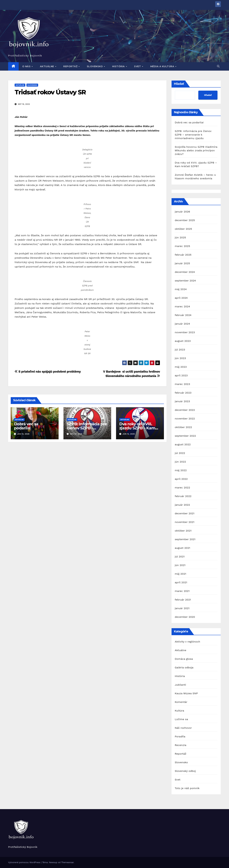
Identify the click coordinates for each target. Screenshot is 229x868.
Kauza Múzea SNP (186, 693)
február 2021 (183, 600)
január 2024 (182, 324)
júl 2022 (180, 453)
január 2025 (182, 263)
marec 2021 (182, 591)
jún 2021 (180, 565)
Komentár (181, 702)
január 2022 (182, 505)
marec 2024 (182, 306)
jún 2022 (180, 462)
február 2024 (183, 315)
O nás (27, 66)
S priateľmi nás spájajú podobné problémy (48, 372)
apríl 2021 (181, 582)
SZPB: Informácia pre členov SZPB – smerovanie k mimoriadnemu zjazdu (193, 135)
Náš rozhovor (183, 728)
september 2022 (185, 436)
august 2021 (183, 548)
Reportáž (71, 66)
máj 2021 (180, 574)
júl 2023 (180, 350)
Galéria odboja (184, 667)
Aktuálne (47, 66)
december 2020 (185, 617)
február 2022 (183, 496)
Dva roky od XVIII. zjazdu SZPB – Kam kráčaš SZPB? (137, 428)
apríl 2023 (181, 375)
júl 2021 (180, 557)
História (119, 66)
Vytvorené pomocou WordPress (25, 862)
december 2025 (185, 220)
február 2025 (183, 255)
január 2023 (182, 401)
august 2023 (183, 341)
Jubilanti (180, 685)
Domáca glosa (184, 659)
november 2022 (185, 419)
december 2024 (185, 272)
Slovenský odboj (185, 771)
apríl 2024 (181, 298)
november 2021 (185, 522)
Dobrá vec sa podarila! (26, 426)
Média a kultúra (163, 66)
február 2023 (183, 393)
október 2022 (183, 427)
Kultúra (179, 711)
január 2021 (182, 608)
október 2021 (183, 531)
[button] (218, 66)
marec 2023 (182, 384)
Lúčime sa (181, 719)
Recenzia (181, 745)
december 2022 (185, 410)
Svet (138, 66)
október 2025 (183, 229)
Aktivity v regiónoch (187, 642)
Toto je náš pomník (187, 788)
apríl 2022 (181, 479)
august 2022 (183, 444)
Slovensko (95, 66)
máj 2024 (181, 289)
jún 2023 (180, 358)
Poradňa (180, 736)
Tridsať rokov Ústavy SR (50, 92)
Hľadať (179, 84)
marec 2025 (182, 246)
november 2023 (185, 332)
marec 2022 (182, 488)
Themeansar (67, 862)
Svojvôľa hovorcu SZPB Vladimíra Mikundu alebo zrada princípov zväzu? (196, 150)
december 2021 (185, 513)
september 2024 (185, 281)
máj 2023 (181, 367)
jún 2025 (180, 237)
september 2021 (185, 539)
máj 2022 (181, 470)
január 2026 (182, 212)
